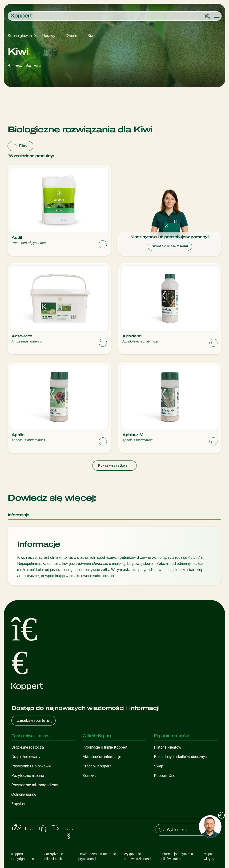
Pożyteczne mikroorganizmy (35, 785)
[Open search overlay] (208, 16)
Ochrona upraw (24, 794)
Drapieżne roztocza (28, 747)
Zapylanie (19, 804)
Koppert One (165, 776)
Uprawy (49, 36)
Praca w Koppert (97, 766)
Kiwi (91, 36)
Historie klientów (168, 747)
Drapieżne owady (26, 757)
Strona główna (20, 36)
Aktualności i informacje (102, 757)
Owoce (71, 36)
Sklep (159, 766)
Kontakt (89, 776)
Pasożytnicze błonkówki (31, 766)
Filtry (20, 146)
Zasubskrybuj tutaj (35, 721)
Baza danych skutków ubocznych (181, 757)
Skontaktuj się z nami (170, 246)
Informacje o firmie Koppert (105, 747)
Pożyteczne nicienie (28, 776)
